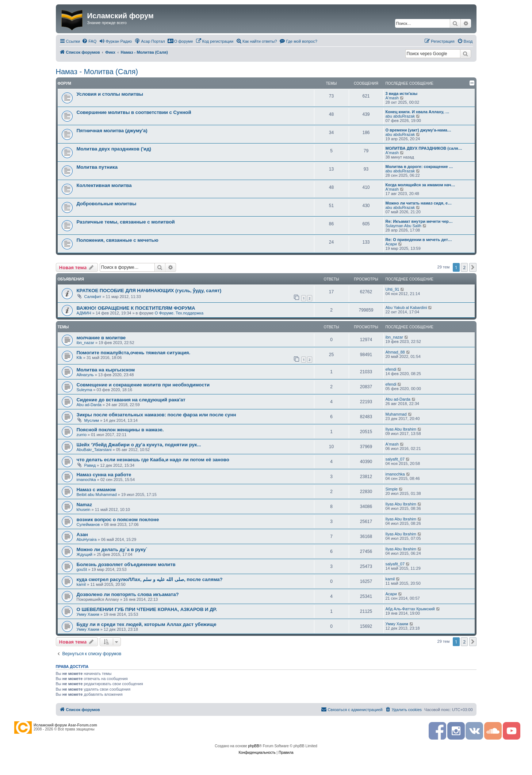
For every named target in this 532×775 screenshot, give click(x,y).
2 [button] (464, 267)
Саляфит (93, 297)
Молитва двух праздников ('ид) (114, 149)
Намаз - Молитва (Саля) (97, 72)
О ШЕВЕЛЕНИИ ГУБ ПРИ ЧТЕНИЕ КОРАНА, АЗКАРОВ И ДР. (147, 609)
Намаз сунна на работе (104, 475)
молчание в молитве (101, 338)
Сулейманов (88, 524)
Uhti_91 (393, 289)
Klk (79, 358)
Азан (82, 535)
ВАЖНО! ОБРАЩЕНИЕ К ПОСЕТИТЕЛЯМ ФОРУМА (136, 308)
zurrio (82, 435)
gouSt (82, 569)
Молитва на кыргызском (106, 370)
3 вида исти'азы (402, 93)
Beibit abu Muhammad (97, 495)
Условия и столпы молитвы (110, 94)
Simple (392, 489)
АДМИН (84, 313)
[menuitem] (89, 41)
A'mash (392, 98)
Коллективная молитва (104, 185)
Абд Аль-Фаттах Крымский (410, 609)
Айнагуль (85, 375)
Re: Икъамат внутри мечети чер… (419, 221)
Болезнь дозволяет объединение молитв (126, 564)
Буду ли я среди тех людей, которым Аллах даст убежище (147, 624)
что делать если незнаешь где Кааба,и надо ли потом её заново (153, 460)
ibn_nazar (85, 343)
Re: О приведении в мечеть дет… (419, 240)
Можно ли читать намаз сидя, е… (419, 203)
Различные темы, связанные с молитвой (126, 222)
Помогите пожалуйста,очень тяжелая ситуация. (134, 353)
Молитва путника (97, 167)
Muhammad (396, 414)
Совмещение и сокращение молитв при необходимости (143, 385)
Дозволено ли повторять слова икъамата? (128, 594)
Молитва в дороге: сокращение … (419, 167)
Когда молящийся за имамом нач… (420, 185)
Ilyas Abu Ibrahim (401, 429)
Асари (391, 244)
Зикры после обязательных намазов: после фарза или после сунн (156, 415)
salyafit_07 (395, 459)
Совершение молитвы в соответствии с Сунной (134, 112)
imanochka (86, 480)
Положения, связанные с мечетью (118, 240)
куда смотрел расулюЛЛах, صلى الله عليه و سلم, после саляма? (150, 579)
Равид (90, 465)
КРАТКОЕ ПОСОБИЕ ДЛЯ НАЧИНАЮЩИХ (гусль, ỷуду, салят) (149, 291)
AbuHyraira (87, 539)
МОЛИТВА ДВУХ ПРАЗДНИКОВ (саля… (424, 148)
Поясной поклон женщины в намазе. (120, 430)
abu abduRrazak (400, 116)
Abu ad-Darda (89, 405)
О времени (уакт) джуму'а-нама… (418, 130)
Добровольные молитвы (107, 204)
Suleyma (85, 390)
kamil (81, 584)
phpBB (254, 746)
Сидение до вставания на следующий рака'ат (131, 400)
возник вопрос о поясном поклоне (118, 520)
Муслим (92, 420)
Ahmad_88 (395, 352)
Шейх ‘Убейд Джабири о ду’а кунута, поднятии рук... (139, 445)
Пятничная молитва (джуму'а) (112, 131)
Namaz (85, 505)
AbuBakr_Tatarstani (94, 450)
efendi (391, 369)
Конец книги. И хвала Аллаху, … (418, 112)
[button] (473, 267)
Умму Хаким (88, 614)
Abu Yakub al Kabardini (406, 308)
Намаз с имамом (96, 490)
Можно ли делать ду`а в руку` (112, 549)
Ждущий (85, 554)
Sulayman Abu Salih (403, 226)
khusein (84, 509)
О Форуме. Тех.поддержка (179, 313)
